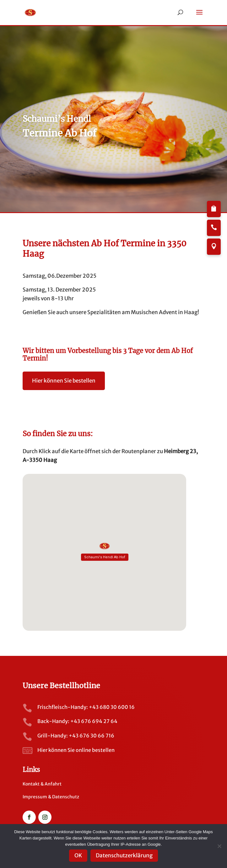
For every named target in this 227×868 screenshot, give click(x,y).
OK (78, 855)
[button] (199, 16)
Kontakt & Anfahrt (42, 784)
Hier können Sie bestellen (64, 381)
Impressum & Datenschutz (51, 797)
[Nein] (219, 846)
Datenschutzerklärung (124, 855)
